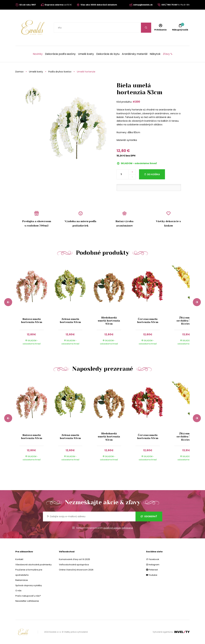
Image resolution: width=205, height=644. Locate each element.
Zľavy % (168, 54)
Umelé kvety (86, 54)
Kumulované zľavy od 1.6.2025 (74, 559)
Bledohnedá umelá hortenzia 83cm (109, 321)
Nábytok (155, 54)
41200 (136, 102)
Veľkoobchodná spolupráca (74, 565)
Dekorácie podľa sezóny (60, 54)
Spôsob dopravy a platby (29, 585)
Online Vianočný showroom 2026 (76, 570)
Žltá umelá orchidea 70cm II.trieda (186, 321)
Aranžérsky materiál (135, 54)
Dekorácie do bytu (108, 54)
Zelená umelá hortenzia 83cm (70, 321)
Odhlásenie (127, 528)
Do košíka (154, 174)
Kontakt (19, 559)
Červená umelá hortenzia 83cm (148, 321)
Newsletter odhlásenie (27, 601)
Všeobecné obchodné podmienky (33, 565)
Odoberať (149, 516)
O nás (18, 591)
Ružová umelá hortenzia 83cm (32, 321)
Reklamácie (22, 580)
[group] (35, 306)
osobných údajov (112, 528)
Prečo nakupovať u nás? (28, 596)
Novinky (38, 54)
